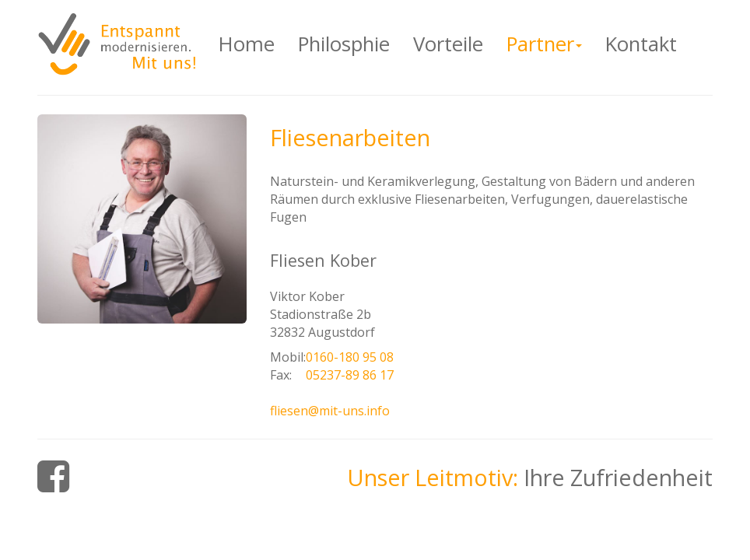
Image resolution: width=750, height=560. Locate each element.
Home (247, 44)
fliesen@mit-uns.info (330, 411)
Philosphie (344, 44)
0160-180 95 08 (350, 357)
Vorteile (448, 44)
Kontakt (641, 44)
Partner (550, 44)
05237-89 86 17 (350, 375)
